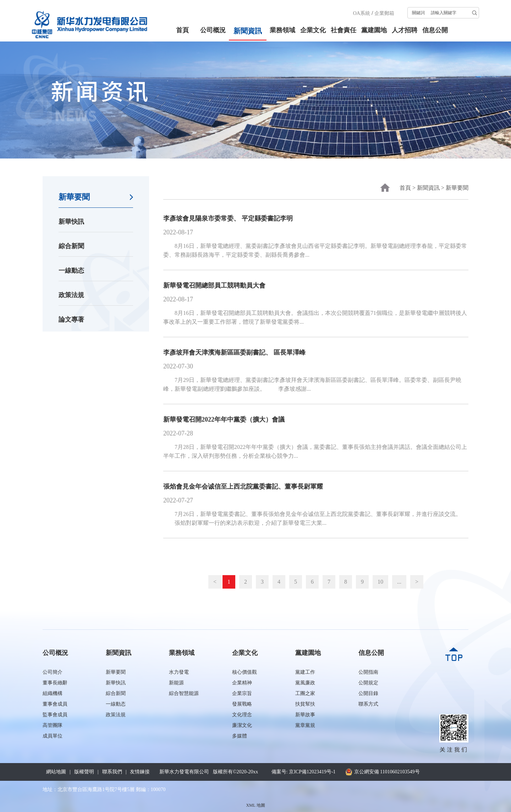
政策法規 (71, 295)
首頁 (182, 30)
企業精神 (242, 683)
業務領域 (282, 30)
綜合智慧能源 (184, 693)
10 (380, 582)
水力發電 (179, 672)
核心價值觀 (244, 672)
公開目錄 (368, 693)
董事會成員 (55, 704)
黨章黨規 (305, 725)
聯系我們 (112, 772)
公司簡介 (53, 672)
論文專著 (71, 319)
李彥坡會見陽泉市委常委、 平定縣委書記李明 (228, 218)
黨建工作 (305, 672)
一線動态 (71, 271)
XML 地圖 (255, 805)
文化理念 (242, 715)
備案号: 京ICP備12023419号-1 (304, 772)
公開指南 (368, 672)
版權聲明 (84, 772)
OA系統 (362, 13)
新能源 (176, 683)
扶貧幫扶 (305, 704)
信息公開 (435, 30)
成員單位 (53, 736)
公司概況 (213, 30)
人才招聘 (405, 30)
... (399, 582)
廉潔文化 (242, 725)
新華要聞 (74, 197)
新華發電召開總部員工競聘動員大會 (214, 285)
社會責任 (344, 30)
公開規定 (368, 683)
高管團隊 (53, 725)
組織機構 (53, 693)
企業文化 (313, 30)
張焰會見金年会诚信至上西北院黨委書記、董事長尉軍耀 (243, 486)
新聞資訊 (248, 31)
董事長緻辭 (55, 683)
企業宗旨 (242, 693)
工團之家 (305, 693)
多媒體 (240, 736)
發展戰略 (242, 704)
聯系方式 (368, 704)
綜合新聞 (71, 246)
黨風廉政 (305, 683)
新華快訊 (71, 222)
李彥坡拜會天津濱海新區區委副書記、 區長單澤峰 (234, 352)
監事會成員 (55, 715)
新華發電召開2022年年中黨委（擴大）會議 (224, 419)
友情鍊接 (140, 772)
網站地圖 (56, 772)
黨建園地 (374, 30)
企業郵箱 (384, 13)
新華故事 (305, 715)
